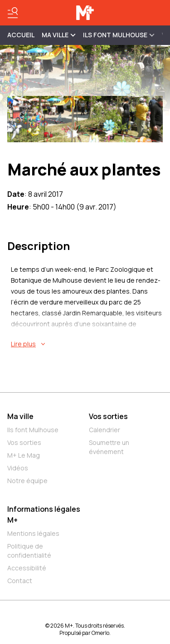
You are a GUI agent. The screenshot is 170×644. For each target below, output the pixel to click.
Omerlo (100, 633)
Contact (20, 581)
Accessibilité (27, 568)
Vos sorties (24, 442)
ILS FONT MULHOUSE (119, 35)
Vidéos (18, 468)
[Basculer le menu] (13, 13)
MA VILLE (59, 35)
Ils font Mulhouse (33, 430)
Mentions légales (33, 533)
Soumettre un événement (109, 447)
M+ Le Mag (24, 455)
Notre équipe (27, 481)
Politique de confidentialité (29, 551)
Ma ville (20, 416)
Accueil (21, 35)
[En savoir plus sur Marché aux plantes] (87, 344)
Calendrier (104, 430)
